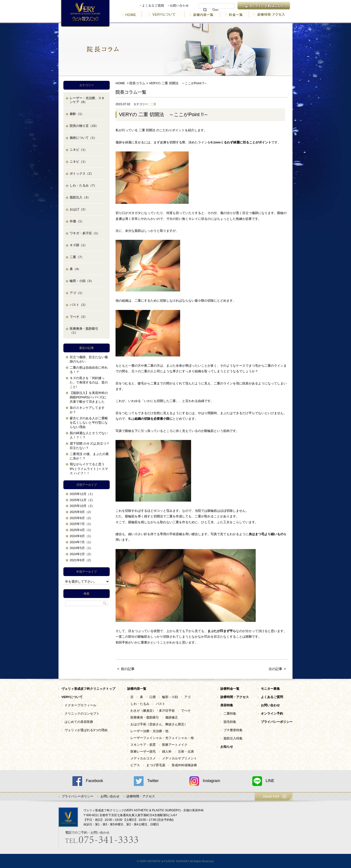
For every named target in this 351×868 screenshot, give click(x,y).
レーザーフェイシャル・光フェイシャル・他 (162, 738)
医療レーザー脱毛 (143, 751)
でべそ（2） (78, 317)
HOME (132, 14)
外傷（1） (77, 221)
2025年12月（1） (82, 494)
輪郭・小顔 (170, 697)
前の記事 (128, 669)
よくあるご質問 (152, 6)
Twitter (146, 781)
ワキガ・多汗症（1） (85, 233)
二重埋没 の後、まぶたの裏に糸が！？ (89, 456)
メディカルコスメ (143, 758)
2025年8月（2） (81, 518)
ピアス (135, 765)
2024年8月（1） (81, 536)
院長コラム (137, 83)
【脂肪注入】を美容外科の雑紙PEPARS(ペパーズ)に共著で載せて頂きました (89, 397)
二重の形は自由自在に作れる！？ (89, 370)
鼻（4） (75, 269)
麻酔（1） (77, 114)
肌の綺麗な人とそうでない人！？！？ (89, 435)
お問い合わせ (178, 6)
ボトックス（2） (82, 173)
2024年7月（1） (81, 542)
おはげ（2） (78, 209)
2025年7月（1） (81, 524)
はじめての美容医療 (79, 722)
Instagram (205, 781)
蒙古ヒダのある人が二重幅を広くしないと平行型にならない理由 (89, 423)
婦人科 (167, 751)
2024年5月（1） (81, 548)
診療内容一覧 (203, 14)
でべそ (186, 711)
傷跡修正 (172, 717)
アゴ (187, 697)
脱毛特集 (230, 722)
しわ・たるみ (140, 704)
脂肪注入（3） (80, 197)
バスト (161, 704)
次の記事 (275, 669)
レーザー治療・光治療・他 (149, 731)
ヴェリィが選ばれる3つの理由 (86, 730)
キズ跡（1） (78, 245)
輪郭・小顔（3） (82, 281)
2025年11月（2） (82, 500)
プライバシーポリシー (78, 796)
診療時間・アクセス (267, 14)
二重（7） (77, 257)
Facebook (88, 781)
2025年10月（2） (82, 506)
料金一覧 (235, 14)
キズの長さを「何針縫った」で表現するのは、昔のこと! (89, 382)
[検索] (215, 10)
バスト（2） (78, 305)
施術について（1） (83, 138)
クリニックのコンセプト (82, 714)
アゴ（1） (77, 293)
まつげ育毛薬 (156, 765)
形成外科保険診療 (184, 765)
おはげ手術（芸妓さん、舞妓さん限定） (159, 724)
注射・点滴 (186, 751)
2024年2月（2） (81, 554)
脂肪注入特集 (233, 738)
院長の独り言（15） (84, 126)
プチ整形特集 (233, 730)
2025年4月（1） (81, 530)
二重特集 (230, 714)
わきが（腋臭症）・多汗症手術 (153, 711)
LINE (263, 781)
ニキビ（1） (78, 150)
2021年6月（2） (81, 560)
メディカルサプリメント (180, 758)
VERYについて (164, 14)
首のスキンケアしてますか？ (87, 410)
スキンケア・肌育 (143, 745)
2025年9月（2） (81, 512)
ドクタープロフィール (80, 705)
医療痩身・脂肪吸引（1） (84, 331)
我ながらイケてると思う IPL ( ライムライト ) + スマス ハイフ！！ (89, 469)
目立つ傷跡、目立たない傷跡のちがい (89, 359)
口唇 (153, 697)
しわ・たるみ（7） (83, 185)
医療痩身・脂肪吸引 (145, 717)
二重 (153, 104)
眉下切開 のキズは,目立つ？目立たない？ (90, 446)
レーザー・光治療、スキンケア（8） (87, 100)
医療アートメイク (175, 745)
